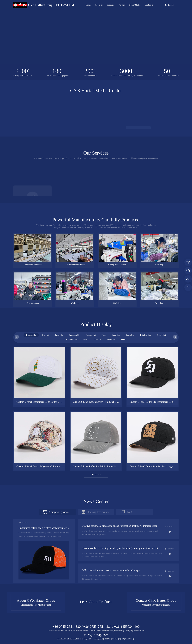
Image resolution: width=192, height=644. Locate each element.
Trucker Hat (91, 444)
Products (111, 5)
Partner (122, 5)
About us (99, 5)
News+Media (135, 5)
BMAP (108, 639)
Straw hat (97, 448)
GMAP (115, 639)
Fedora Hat (111, 448)
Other (123, 448)
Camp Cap (116, 444)
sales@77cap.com (96, 635)
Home (88, 5)
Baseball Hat (31, 444)
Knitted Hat (161, 444)
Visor (104, 444)
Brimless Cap (146, 444)
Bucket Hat (59, 444)
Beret (86, 448)
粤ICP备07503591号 (127, 639)
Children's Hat (72, 448)
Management (98, 639)
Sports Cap (130, 444)
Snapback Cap (75, 444)
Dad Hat (45, 444)
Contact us (149, 5)
